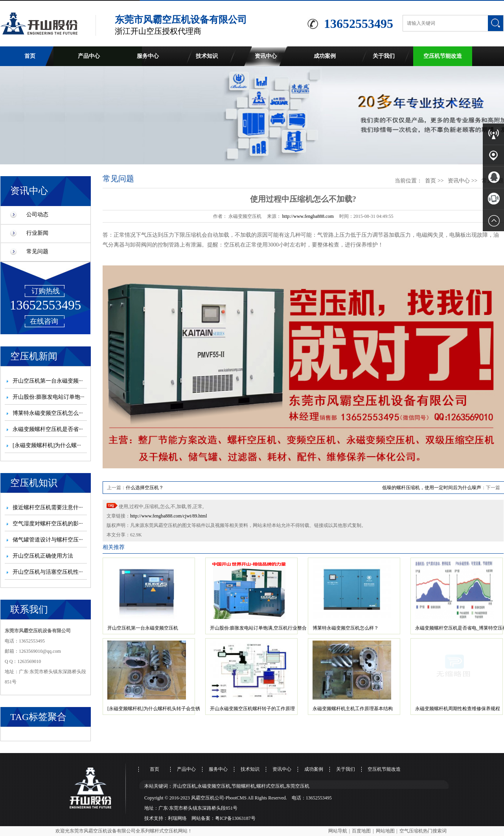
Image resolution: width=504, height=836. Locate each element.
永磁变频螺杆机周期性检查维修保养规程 (458, 709)
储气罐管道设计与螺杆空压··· (48, 540)
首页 (30, 56)
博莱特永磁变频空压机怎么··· (48, 413)
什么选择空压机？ (145, 488)
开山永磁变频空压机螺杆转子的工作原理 (252, 709)
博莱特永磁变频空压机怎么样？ (346, 628)
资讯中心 (266, 56)
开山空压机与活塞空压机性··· (48, 572)
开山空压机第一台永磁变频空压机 (143, 628)
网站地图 (385, 831)
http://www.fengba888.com (308, 216)
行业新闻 (37, 233)
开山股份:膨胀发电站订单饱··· (48, 397)
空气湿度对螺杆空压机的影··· (48, 524)
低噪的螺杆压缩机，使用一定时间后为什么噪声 (432, 488)
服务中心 (148, 56)
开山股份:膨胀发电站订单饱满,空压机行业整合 (258, 628)
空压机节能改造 (443, 56)
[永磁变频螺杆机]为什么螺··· (47, 445)
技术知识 (207, 56)
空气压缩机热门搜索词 (423, 831)
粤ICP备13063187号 (235, 818)
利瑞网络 (177, 818)
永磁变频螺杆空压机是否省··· (48, 429)
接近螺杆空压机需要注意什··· (48, 507)
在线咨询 (44, 321)
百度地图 (361, 831)
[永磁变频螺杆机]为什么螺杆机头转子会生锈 (154, 709)
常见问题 (37, 251)
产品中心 (89, 56)
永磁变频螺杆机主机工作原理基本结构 (353, 709)
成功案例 (325, 56)
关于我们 (384, 56)
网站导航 (338, 831)
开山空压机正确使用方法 (43, 556)
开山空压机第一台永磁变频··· (48, 381)
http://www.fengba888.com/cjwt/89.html (169, 516)
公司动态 (37, 215)
